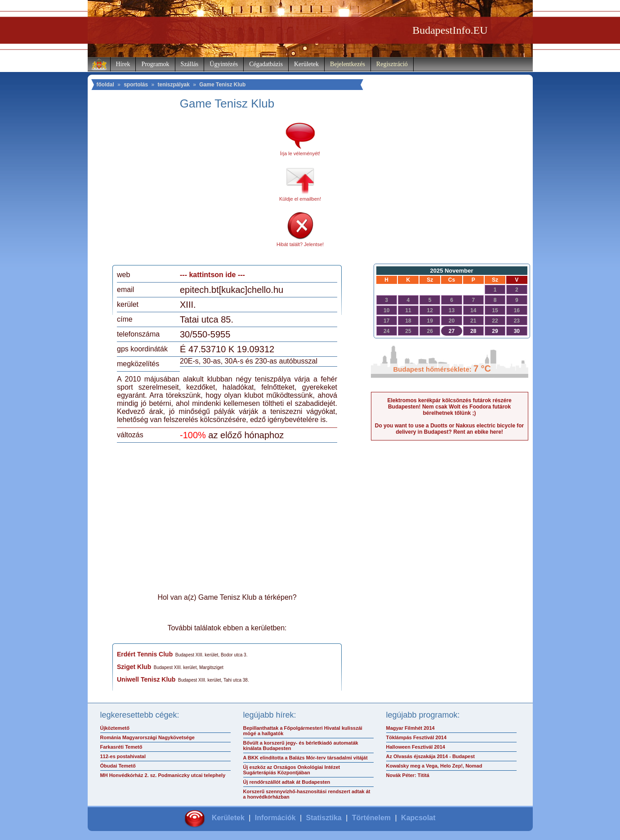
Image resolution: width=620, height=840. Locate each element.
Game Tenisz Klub (222, 85)
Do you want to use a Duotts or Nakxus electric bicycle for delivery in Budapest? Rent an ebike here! (449, 429)
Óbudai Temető (118, 766)
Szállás (190, 64)
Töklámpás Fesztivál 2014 (417, 737)
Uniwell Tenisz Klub (146, 679)
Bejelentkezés (348, 64)
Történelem (371, 818)
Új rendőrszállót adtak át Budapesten (287, 782)
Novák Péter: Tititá (408, 775)
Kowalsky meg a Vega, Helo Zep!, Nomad (434, 766)
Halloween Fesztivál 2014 (416, 747)
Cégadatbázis (266, 64)
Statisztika (324, 818)
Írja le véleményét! (300, 153)
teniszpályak (174, 85)
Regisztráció (392, 64)
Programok (155, 64)
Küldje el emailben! (300, 199)
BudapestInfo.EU (450, 30)
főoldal (105, 85)
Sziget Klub (134, 667)
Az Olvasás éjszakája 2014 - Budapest (431, 756)
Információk (275, 818)
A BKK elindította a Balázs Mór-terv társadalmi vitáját (306, 758)
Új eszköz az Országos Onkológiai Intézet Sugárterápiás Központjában (292, 770)
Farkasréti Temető (121, 747)
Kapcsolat (418, 818)
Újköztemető (115, 728)
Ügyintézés (224, 64)
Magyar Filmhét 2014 (410, 728)
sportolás (136, 85)
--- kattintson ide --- (212, 275)
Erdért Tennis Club (145, 654)
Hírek (123, 64)
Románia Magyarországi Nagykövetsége (147, 737)
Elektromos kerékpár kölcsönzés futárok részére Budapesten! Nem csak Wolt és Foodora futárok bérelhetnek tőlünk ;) (449, 407)
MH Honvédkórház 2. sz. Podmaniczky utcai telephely (163, 775)
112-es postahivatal (123, 756)
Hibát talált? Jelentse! (300, 244)
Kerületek (306, 64)
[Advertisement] (192, 191)
